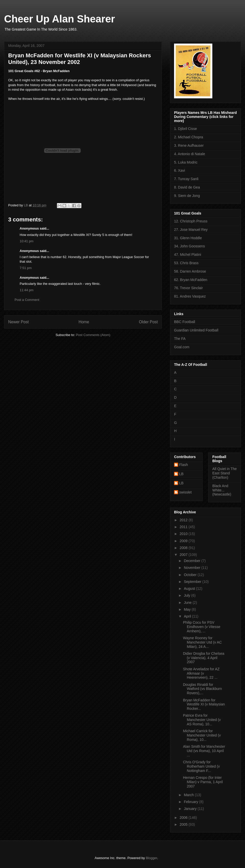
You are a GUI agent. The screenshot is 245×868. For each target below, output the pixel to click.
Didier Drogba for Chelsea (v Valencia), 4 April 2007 (204, 658)
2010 (184, 534)
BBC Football (185, 322)
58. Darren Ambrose (190, 271)
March (189, 795)
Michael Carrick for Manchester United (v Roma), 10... (202, 735)
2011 (184, 527)
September (193, 582)
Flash (183, 465)
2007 (184, 555)
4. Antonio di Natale (189, 154)
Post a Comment (27, 300)
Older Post (148, 322)
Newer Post (19, 322)
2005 (184, 824)
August (190, 589)
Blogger (151, 858)
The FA (180, 339)
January (191, 809)
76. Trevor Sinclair (188, 288)
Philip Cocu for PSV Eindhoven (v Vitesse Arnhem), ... (202, 627)
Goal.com (182, 347)
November (192, 568)
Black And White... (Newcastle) (222, 490)
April (188, 616)
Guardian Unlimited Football (196, 330)
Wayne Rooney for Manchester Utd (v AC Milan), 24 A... (202, 642)
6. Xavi (180, 170)
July (187, 595)
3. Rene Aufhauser (189, 145)
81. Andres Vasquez (190, 296)
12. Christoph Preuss (191, 221)
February (191, 802)
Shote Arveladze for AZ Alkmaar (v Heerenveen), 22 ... (201, 673)
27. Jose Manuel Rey (191, 230)
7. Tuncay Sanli (186, 179)
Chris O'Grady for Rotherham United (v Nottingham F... (201, 766)
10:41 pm (27, 241)
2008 (184, 548)
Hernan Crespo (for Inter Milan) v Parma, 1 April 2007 (203, 782)
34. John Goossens (189, 246)
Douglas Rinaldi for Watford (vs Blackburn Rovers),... (202, 689)
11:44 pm (27, 290)
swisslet (185, 492)
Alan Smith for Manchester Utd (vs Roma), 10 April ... (204, 751)
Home (84, 322)
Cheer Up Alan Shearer (59, 19)
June (188, 603)
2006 (184, 818)
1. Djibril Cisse (185, 129)
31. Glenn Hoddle (188, 238)
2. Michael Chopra (189, 137)
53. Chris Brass (186, 263)
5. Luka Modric (186, 162)
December (192, 561)
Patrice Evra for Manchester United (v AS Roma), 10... (202, 720)
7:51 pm (26, 268)
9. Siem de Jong (187, 196)
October (191, 575)
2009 (184, 541)
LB (181, 474)
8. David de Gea (187, 187)
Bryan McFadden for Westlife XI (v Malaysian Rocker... (204, 704)
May (188, 609)
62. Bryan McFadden (191, 280)
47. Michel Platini (188, 255)
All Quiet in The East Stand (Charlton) (224, 473)
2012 (184, 520)
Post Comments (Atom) (93, 335)
